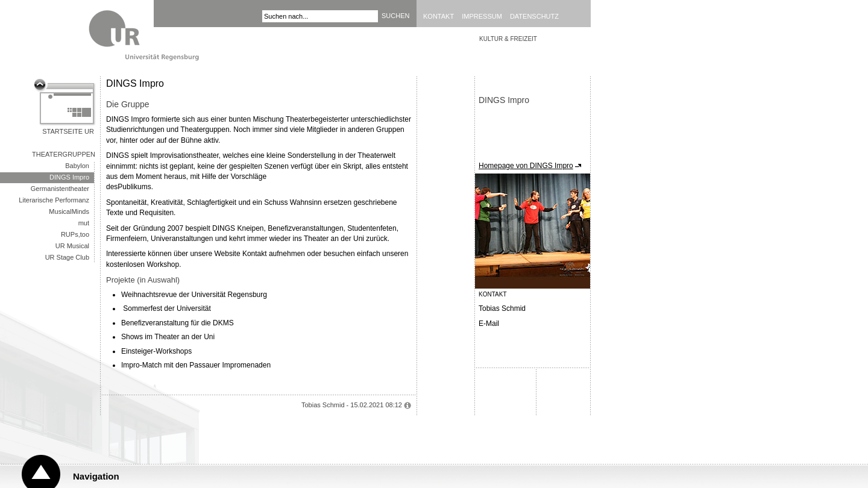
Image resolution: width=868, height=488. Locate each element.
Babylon (77, 166)
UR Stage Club (67, 257)
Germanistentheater (60, 189)
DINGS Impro (69, 177)
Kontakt (439, 16)
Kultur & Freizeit (508, 39)
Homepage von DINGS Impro (526, 166)
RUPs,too (75, 234)
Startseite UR (68, 131)
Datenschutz (534, 16)
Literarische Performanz (54, 200)
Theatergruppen (64, 154)
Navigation (96, 476)
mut (84, 223)
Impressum (482, 16)
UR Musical (72, 246)
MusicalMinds (69, 211)
